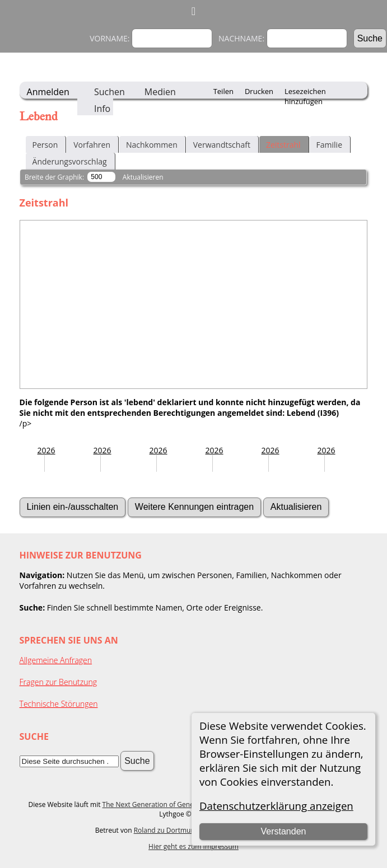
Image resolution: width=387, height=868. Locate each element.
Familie (329, 145)
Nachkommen (152, 145)
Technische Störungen (59, 704)
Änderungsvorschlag (70, 161)
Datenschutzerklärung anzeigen (276, 806)
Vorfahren (92, 145)
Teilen (223, 91)
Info (102, 109)
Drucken (259, 91)
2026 (46, 450)
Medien (160, 92)
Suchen (109, 92)
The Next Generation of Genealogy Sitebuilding (176, 804)
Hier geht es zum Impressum (193, 846)
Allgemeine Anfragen (56, 660)
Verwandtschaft (222, 145)
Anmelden (48, 92)
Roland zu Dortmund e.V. (173, 830)
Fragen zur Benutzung (59, 682)
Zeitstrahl (283, 145)
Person (45, 145)
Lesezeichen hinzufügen (305, 92)
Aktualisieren (143, 177)
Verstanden (284, 831)
